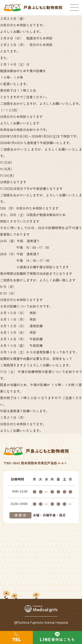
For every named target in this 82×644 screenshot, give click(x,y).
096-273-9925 (16, 637)
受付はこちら (63, 639)
